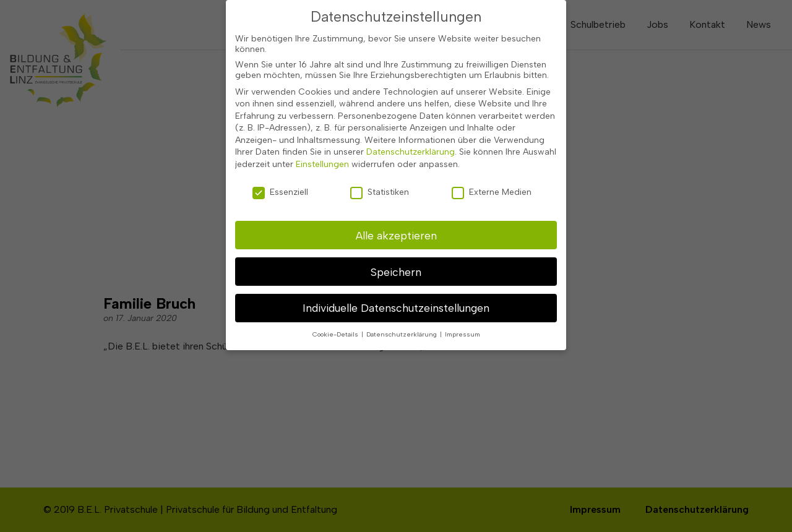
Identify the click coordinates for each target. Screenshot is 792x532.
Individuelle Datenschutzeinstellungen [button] (396, 287)
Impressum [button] (463, 314)
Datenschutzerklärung (411, 131)
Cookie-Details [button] (336, 314)
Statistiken (380, 171)
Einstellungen (322, 144)
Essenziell (280, 171)
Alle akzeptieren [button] (396, 214)
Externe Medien (492, 171)
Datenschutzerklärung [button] (402, 314)
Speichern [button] (396, 251)
